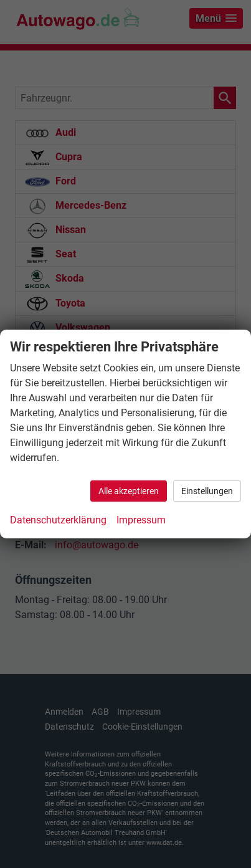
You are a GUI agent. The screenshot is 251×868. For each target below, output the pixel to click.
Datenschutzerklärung (58, 520)
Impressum (141, 520)
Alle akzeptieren (129, 491)
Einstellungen (207, 491)
